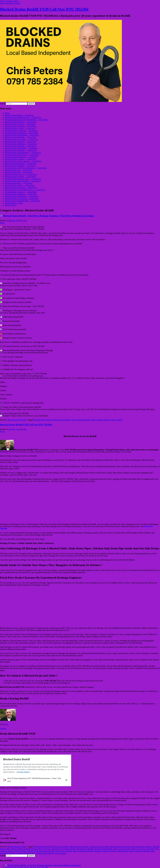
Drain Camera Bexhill (122, 849)
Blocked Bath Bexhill (42, 847)
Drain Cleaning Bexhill (81, 420)
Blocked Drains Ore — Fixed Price (19, 170)
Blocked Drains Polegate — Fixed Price (20, 177)
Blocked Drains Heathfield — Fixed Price (21, 148)
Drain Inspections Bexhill (44, 851)
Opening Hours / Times (14, 203)
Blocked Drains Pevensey (41, 849)
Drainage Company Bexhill (105, 851)
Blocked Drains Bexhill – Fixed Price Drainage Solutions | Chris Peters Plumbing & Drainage (47, 216)
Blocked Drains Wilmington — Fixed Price (22, 196)
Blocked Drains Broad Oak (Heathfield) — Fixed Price (26, 120)
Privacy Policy (11, 205)
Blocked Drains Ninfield (20, 849)
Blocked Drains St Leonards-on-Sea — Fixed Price (25, 190)
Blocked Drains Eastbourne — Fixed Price (22, 133)
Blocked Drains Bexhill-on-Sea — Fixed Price (23, 118)
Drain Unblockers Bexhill (83, 851)
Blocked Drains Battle (60, 847)
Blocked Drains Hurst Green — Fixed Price (22, 155)
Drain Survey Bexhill (64, 851)
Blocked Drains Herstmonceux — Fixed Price (23, 153)
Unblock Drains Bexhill (26, 853)
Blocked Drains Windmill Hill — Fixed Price (23, 201)
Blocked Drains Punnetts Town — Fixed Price (23, 179)
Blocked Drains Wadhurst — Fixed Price (21, 194)
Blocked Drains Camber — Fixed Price (20, 124)
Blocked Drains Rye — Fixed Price (19, 183)
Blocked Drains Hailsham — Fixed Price (21, 144)
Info (7, 724)
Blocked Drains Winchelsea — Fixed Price (22, 199)
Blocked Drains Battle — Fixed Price (19, 115)
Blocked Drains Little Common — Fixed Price (23, 161)
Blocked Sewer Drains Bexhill (64, 849)
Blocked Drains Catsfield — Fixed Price (21, 126)
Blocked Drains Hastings (142, 847)
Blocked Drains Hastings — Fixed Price (21, 146)
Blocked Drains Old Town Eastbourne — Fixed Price (26, 168)
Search (3, 104)
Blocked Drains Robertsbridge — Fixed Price (23, 181)
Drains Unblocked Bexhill (139, 851)
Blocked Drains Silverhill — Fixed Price (21, 188)
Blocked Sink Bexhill (85, 849)
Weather (3, 728)
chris (25, 220)
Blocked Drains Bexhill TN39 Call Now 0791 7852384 (44, 9)
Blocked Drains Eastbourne (121, 847)
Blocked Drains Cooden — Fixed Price (20, 128)
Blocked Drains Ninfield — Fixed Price (20, 166)
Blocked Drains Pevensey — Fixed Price (21, 174)
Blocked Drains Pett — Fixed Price (19, 172)
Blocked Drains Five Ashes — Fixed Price (21, 139)
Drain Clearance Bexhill (100, 420)
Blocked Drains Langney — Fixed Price (21, 159)
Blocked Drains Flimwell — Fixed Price (21, 142)
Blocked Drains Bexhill (17, 420)
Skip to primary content (9, 1)
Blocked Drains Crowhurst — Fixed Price (21, 131)
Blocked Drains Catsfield (99, 847)
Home (7, 113)
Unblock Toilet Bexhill (45, 853)
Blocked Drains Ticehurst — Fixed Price (21, 192)
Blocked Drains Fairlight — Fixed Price (20, 137)
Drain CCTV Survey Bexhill (142, 849)
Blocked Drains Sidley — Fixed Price (20, 185)
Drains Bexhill (122, 851)
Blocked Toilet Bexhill (62, 420)
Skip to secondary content (10, 3)
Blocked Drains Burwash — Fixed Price (21, 122)
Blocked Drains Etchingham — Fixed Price (22, 135)
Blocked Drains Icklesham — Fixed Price (21, 157)
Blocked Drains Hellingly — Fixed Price (21, 150)
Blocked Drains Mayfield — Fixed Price (21, 164)
